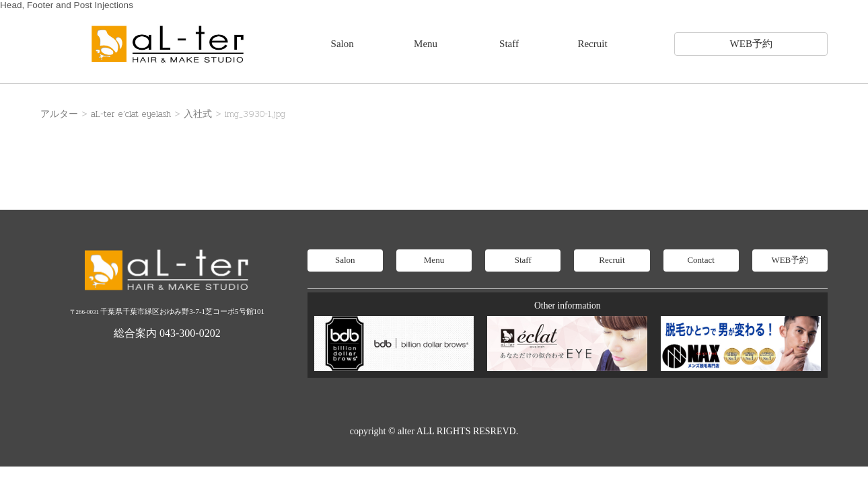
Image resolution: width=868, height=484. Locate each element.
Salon (342, 44)
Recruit (592, 44)
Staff (509, 44)
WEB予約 (751, 44)
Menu (426, 44)
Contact (700, 260)
